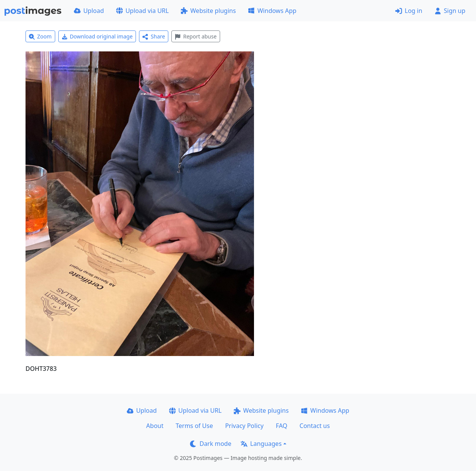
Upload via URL (142, 11)
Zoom (40, 36)
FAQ (281, 426)
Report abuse (196, 36)
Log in (409, 11)
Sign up (450, 11)
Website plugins (208, 11)
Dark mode (211, 444)
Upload (89, 11)
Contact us (315, 426)
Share (154, 36)
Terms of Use (194, 426)
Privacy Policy (244, 426)
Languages (261, 444)
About (155, 426)
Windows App (272, 11)
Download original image (97, 36)
